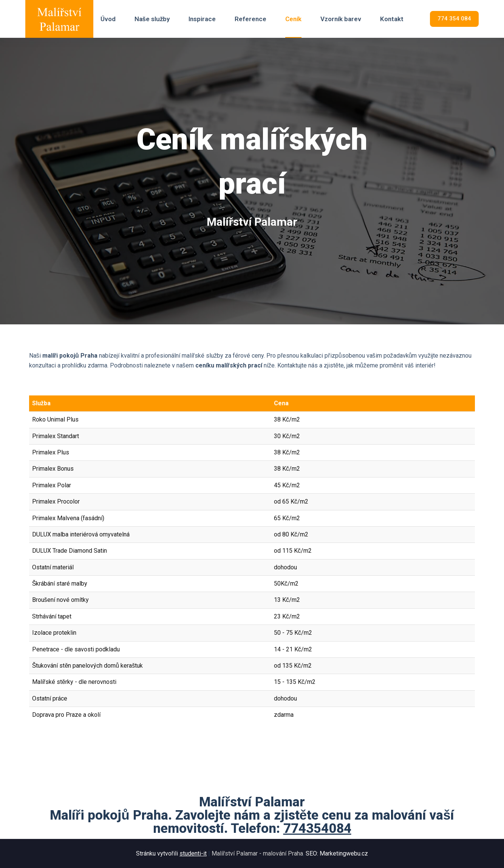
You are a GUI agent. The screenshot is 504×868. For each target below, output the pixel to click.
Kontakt (392, 19)
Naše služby (152, 19)
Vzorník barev (341, 19)
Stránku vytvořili (172, 853)
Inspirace (202, 19)
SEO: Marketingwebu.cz (337, 853)
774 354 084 (454, 19)
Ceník (293, 19)
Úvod (108, 19)
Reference (250, 19)
